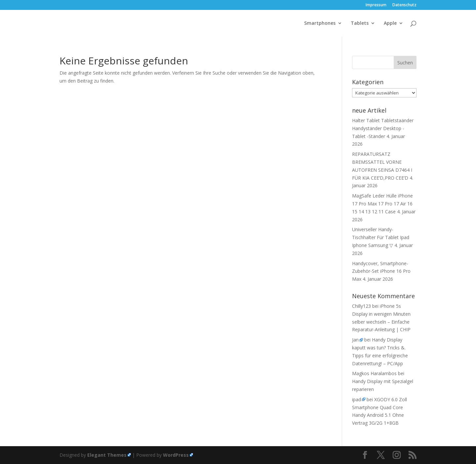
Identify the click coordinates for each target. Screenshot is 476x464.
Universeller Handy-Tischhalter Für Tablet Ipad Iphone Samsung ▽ (381, 237)
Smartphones (320, 23)
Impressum (376, 5)
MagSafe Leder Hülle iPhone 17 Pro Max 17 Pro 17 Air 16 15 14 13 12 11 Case (382, 204)
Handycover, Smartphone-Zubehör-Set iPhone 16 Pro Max (381, 271)
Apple (390, 23)
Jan (355, 340)
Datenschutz (404, 5)
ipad (357, 399)
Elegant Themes (107, 455)
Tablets (360, 23)
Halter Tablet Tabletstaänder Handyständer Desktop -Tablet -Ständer (383, 128)
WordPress (176, 455)
